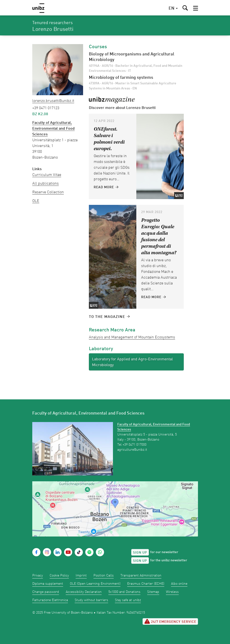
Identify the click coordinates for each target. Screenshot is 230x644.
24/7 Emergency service (170, 621)
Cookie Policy (59, 576)
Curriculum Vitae (47, 175)
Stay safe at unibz (128, 600)
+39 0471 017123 (46, 108)
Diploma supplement (48, 584)
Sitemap (153, 592)
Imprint (81, 576)
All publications (46, 184)
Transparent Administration (141, 576)
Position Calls (104, 576)
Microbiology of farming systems (121, 78)
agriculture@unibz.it (132, 450)
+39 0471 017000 (135, 445)
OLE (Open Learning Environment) (95, 584)
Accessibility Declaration (84, 592)
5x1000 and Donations (124, 592)
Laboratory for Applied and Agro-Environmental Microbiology (132, 362)
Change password (46, 592)
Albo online (179, 584)
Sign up (140, 553)
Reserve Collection (48, 192)
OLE (36, 201)
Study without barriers (91, 600)
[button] (196, 8)
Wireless (172, 592)
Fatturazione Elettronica (50, 600)
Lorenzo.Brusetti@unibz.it (53, 101)
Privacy (38, 576)
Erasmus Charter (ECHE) (146, 584)
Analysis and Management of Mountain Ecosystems (132, 337)
